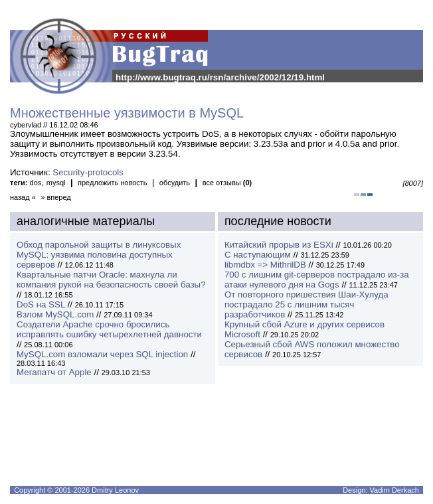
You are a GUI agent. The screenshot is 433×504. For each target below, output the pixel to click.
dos (36, 183)
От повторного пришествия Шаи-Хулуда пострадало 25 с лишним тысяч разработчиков (306, 304)
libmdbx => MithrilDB (265, 265)
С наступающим (258, 255)
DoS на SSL (41, 304)
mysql (56, 183)
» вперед (56, 197)
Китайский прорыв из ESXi (279, 245)
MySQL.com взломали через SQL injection (102, 354)
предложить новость (113, 183)
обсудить (175, 183)
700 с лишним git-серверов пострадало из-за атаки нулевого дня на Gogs (317, 280)
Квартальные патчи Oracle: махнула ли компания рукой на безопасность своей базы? (111, 280)
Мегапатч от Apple (54, 372)
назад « (23, 197)
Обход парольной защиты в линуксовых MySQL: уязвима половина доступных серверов (99, 255)
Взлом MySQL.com (55, 314)
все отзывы (227, 183)
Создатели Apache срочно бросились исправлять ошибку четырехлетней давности (109, 329)
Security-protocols (88, 172)
